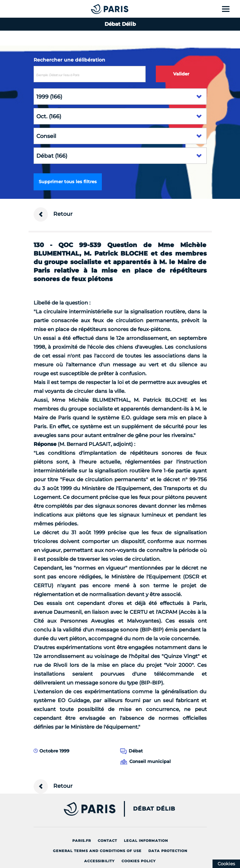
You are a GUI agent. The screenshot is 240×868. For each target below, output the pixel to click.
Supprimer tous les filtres (68, 181)
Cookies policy (139, 861)
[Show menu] (230, 9)
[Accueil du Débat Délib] (96, 9)
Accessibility (99, 861)
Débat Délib (154, 809)
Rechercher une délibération (69, 60)
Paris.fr (82, 841)
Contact (107, 841)
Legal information (146, 841)
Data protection (168, 851)
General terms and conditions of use (97, 851)
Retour (53, 214)
